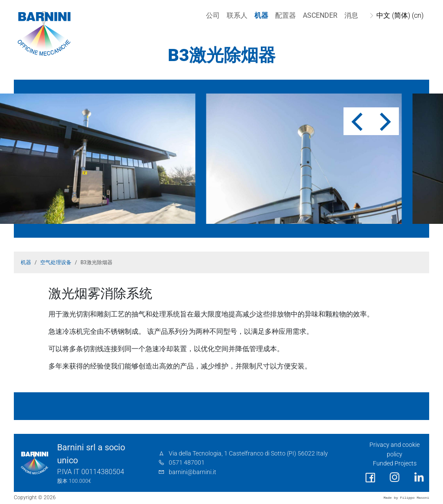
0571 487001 (187, 463)
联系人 (236, 15)
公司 (212, 15)
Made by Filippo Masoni (406, 498)
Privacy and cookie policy (395, 450)
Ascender (319, 15)
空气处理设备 (56, 262)
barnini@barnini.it (193, 472)
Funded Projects (395, 464)
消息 (350, 15)
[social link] (370, 478)
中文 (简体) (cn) (399, 15)
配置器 (284, 15)
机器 (260, 15)
